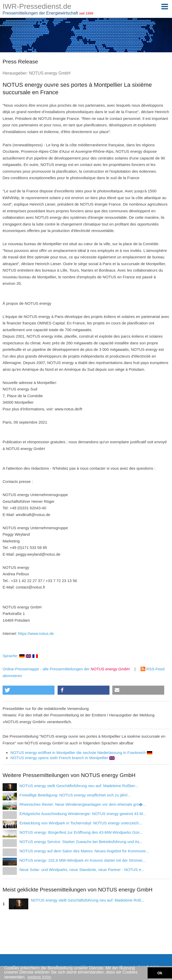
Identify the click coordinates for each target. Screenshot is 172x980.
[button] (29, 690)
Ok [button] (160, 973)
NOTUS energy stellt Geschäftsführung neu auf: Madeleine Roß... (88, 900)
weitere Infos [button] (39, 977)
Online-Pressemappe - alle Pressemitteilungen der (66, 669)
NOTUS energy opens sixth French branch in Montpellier (63, 758)
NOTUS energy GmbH (50, 73)
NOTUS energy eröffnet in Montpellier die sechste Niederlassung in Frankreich (81, 753)
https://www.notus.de (36, 633)
